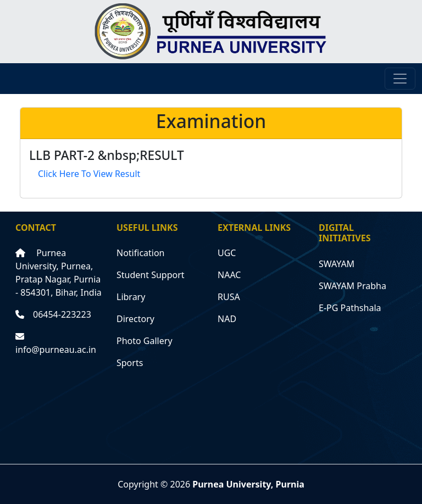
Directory (135, 319)
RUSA (229, 297)
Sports (130, 363)
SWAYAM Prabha (352, 286)
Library (131, 297)
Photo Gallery (145, 341)
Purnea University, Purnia (248, 484)
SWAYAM (337, 264)
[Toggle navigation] (400, 79)
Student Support (151, 275)
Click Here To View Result (89, 174)
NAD (227, 319)
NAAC (229, 275)
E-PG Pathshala (350, 308)
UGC (227, 253)
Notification (141, 253)
